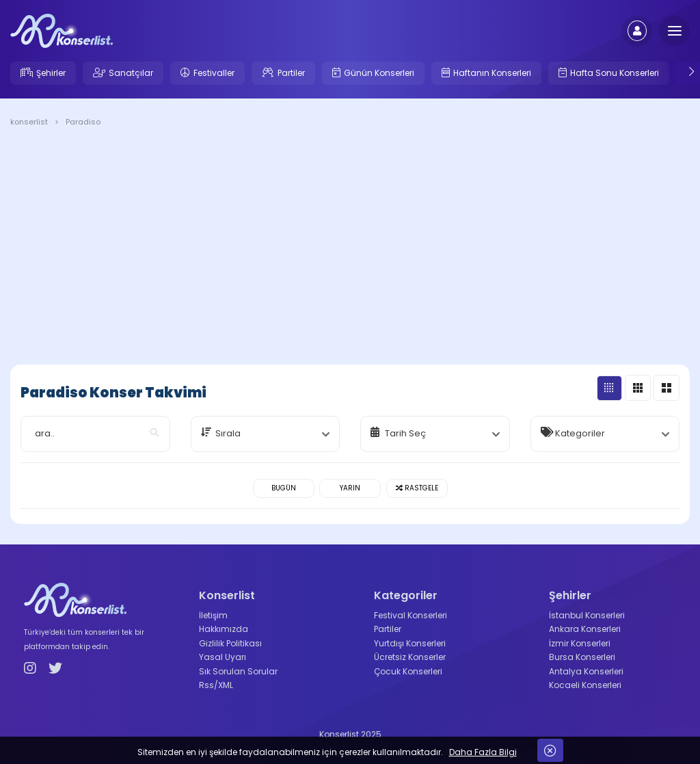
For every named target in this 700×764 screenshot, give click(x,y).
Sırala (228, 433)
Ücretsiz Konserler (410, 657)
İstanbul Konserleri (587, 615)
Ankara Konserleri (585, 629)
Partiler (291, 73)
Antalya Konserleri (586, 671)
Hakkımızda (224, 629)
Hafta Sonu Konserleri (615, 73)
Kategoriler (580, 433)
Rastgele (417, 488)
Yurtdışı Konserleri (410, 643)
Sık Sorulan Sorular (238, 671)
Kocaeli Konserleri (585, 685)
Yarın (350, 488)
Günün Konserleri (379, 73)
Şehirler (51, 73)
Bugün (284, 488)
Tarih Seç (405, 433)
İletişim (213, 615)
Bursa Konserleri (582, 657)
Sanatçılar (131, 73)
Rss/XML (216, 685)
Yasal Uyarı (223, 657)
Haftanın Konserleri (492, 73)
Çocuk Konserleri (408, 671)
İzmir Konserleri (580, 643)
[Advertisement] (350, 248)
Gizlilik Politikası (230, 643)
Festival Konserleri (410, 615)
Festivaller (214, 73)
